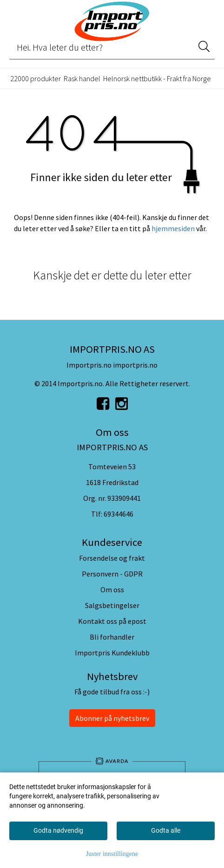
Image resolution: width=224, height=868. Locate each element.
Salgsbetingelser (112, 605)
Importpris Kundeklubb (112, 653)
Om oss (112, 589)
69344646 (119, 514)
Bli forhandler (112, 637)
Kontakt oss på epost (112, 621)
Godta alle (166, 830)
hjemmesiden (173, 228)
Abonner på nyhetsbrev (112, 718)
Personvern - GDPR (112, 574)
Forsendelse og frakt (112, 558)
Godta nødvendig (58, 830)
